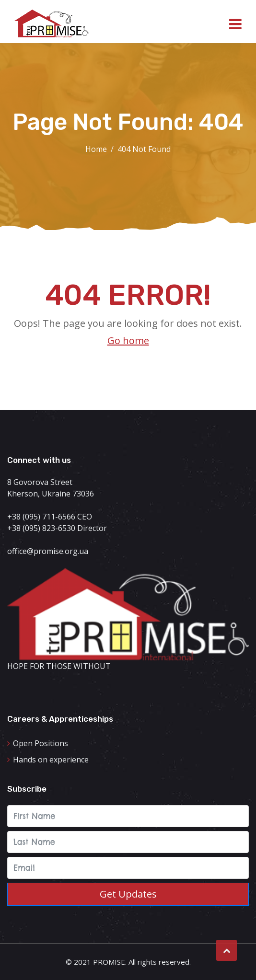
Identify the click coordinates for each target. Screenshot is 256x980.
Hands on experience (51, 760)
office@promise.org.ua (48, 551)
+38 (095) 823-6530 (41, 528)
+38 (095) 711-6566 (41, 517)
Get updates (128, 894)
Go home (128, 340)
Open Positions (41, 743)
